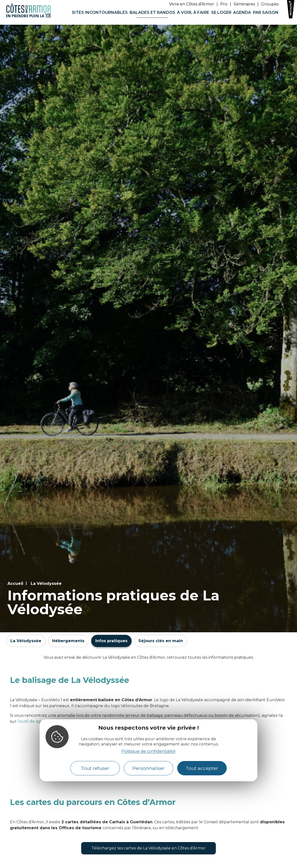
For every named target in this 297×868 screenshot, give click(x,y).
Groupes (270, 4)
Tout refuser (95, 768)
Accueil (15, 583)
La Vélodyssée (46, 583)
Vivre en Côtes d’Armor (192, 4)
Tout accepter (202, 768)
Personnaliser (149, 768)
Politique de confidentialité (148, 751)
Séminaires (244, 4)
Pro (224, 4)
